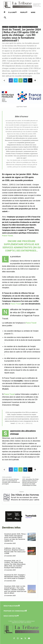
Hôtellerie (13, 27)
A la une (5, 27)
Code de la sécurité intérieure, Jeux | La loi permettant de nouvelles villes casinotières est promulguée (11, 482)
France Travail (7, 236)
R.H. (20, 27)
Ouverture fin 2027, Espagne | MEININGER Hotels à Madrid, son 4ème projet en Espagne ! (15, 577)
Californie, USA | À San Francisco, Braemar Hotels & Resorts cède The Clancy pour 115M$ (15, 551)
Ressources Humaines (30, 27)
